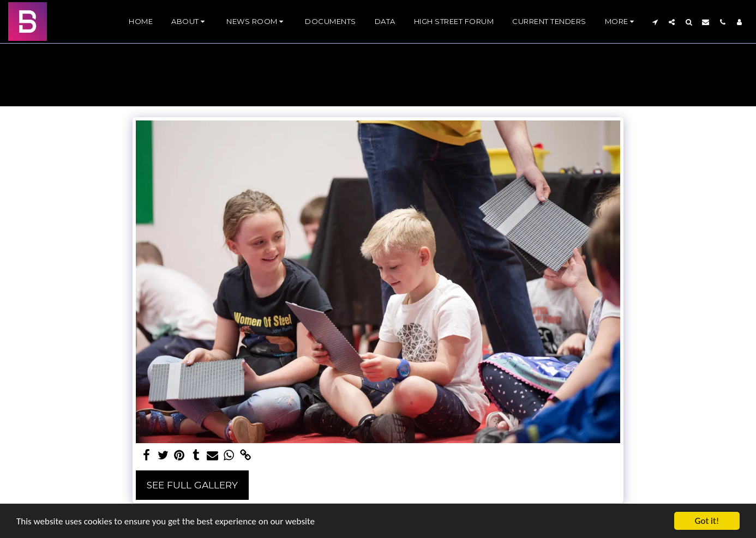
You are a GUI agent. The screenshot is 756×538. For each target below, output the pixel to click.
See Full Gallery (192, 485)
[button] (190, 22)
